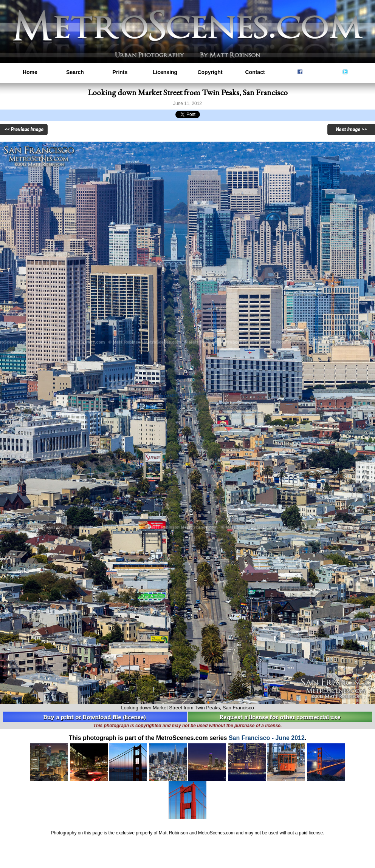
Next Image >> (351, 130)
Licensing (165, 72)
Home (30, 72)
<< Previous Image (24, 130)
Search (75, 72)
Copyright (210, 72)
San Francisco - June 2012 (267, 738)
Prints (120, 72)
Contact (255, 72)
